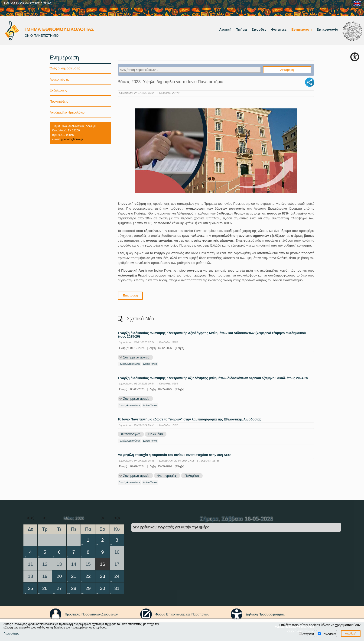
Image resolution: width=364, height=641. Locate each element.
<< (30, 518)
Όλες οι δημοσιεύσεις (65, 68)
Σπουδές (259, 29)
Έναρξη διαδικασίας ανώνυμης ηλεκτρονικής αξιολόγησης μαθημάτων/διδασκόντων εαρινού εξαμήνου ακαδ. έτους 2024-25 (213, 378)
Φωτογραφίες (131, 434)
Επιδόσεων (329, 634)
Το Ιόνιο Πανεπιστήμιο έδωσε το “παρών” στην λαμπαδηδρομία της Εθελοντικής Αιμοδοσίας (190, 419)
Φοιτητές (279, 29)
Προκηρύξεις (59, 101)
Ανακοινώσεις (60, 79)
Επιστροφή (130, 295)
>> (117, 518)
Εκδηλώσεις (58, 90)
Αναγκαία (308, 634)
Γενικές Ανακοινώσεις (130, 364)
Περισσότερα (11, 634)
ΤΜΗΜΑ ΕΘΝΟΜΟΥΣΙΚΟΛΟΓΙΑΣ (28, 3)
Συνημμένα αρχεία (136, 357)
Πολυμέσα (156, 434)
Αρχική (225, 29)
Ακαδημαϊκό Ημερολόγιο (67, 112)
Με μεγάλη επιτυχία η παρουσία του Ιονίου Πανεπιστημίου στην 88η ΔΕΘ (174, 455)
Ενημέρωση (302, 29)
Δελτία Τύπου (150, 364)
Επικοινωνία (327, 29)
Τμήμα (242, 29)
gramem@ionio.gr (72, 139)
